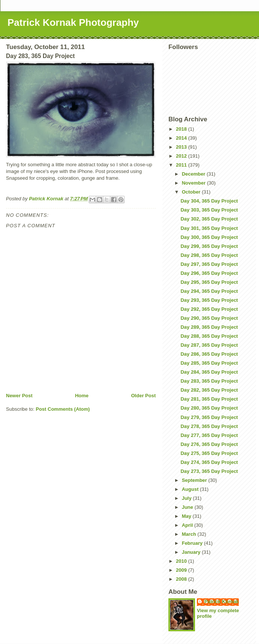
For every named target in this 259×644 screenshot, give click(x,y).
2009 (182, 570)
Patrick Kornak (222, 602)
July (188, 498)
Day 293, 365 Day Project (209, 300)
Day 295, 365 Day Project (209, 282)
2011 (182, 165)
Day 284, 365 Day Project (209, 372)
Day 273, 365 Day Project (209, 471)
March (190, 534)
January (192, 552)
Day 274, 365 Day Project (209, 462)
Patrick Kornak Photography (73, 22)
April (188, 525)
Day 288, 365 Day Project (209, 336)
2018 (182, 129)
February (193, 543)
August (191, 489)
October (192, 192)
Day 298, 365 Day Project (209, 255)
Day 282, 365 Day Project (209, 390)
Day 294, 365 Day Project (209, 291)
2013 (182, 147)
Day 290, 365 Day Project (209, 318)
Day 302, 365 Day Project (209, 219)
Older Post (143, 396)
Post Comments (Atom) (63, 409)
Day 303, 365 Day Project (209, 210)
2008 (182, 579)
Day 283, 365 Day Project (209, 381)
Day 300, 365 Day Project (209, 237)
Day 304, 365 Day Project (209, 201)
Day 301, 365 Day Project (209, 228)
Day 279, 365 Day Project (209, 417)
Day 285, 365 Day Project (209, 363)
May (187, 516)
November (194, 183)
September (195, 480)
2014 (182, 138)
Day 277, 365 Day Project (209, 435)
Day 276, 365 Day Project (209, 444)
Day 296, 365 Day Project (209, 273)
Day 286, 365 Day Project (209, 354)
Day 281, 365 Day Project (209, 399)
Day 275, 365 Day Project (209, 453)
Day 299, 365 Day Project (209, 246)
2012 (182, 156)
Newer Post (19, 396)
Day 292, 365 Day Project (209, 309)
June (188, 507)
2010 (182, 561)
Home (82, 396)
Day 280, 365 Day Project (209, 408)
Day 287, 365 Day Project (209, 345)
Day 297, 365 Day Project (209, 264)
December (194, 174)
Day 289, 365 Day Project (209, 327)
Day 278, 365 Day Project (209, 426)
